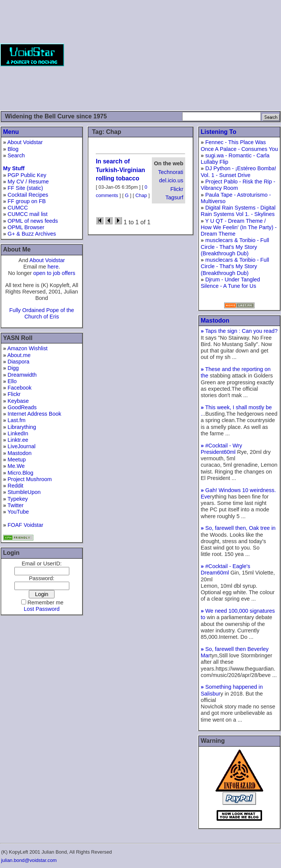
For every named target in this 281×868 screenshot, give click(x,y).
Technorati (171, 172)
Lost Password (42, 609)
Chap (141, 195)
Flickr (14, 394)
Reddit (16, 486)
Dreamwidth (22, 375)
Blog (13, 149)
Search (16, 155)
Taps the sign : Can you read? (239, 331)
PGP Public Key (27, 175)
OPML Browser (26, 227)
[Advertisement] (173, 55)
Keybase (18, 401)
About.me (19, 355)
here (53, 267)
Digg (13, 368)
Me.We (16, 466)
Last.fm (16, 420)
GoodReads (22, 407)
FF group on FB (27, 201)
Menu (11, 132)
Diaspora (19, 362)
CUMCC (18, 208)
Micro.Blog (20, 473)
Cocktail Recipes (28, 195)
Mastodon (20, 453)
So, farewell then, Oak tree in (238, 528)
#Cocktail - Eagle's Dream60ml (226, 569)
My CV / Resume (28, 182)
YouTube (18, 512)
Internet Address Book (34, 414)
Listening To (219, 132)
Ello (12, 381)
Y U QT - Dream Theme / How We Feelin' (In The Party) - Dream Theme (239, 227)
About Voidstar (25, 142)
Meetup (17, 460)
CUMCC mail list (28, 214)
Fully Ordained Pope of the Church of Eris (41, 313)
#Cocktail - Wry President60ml (221, 449)
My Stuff (14, 168)
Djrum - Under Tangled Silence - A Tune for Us (230, 283)
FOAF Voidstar (25, 525)
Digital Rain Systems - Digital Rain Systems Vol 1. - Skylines (238, 211)
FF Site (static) (25, 188)
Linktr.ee (18, 440)
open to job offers (54, 273)
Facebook (20, 388)
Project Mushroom (30, 479)
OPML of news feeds (33, 221)
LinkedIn (18, 433)
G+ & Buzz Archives (32, 234)
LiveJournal (22, 446)
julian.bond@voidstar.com (29, 860)
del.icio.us (171, 180)
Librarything (22, 427)
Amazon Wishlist (27, 348)
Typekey (18, 499)
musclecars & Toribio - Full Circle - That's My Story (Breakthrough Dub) (235, 247)
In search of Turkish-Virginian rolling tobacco (120, 170)
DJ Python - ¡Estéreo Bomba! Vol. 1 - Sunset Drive (238, 172)
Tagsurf (174, 197)
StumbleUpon (24, 492)
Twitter (16, 505)
